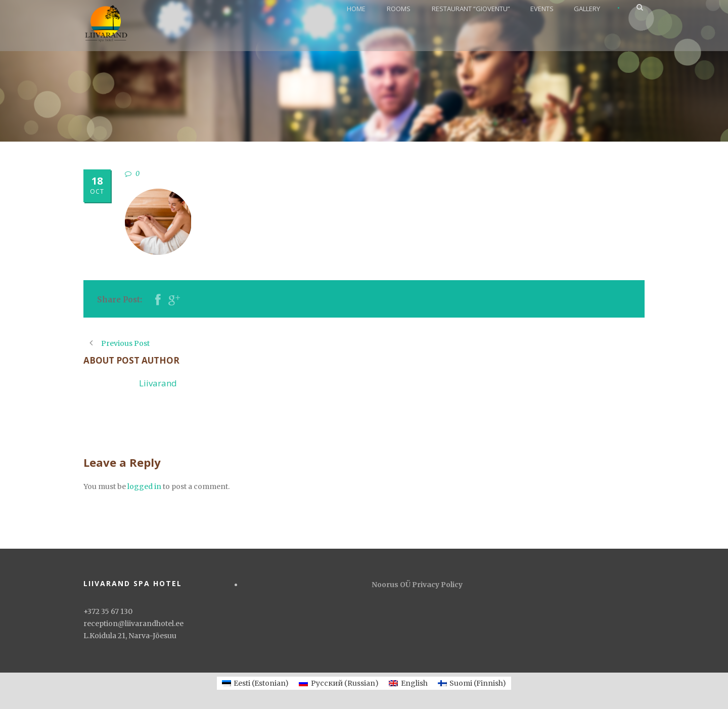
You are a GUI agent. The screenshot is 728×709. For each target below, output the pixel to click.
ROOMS (399, 9)
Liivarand (158, 383)
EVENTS (542, 9)
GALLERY (587, 9)
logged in (144, 486)
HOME (356, 9)
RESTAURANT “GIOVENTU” (471, 9)
